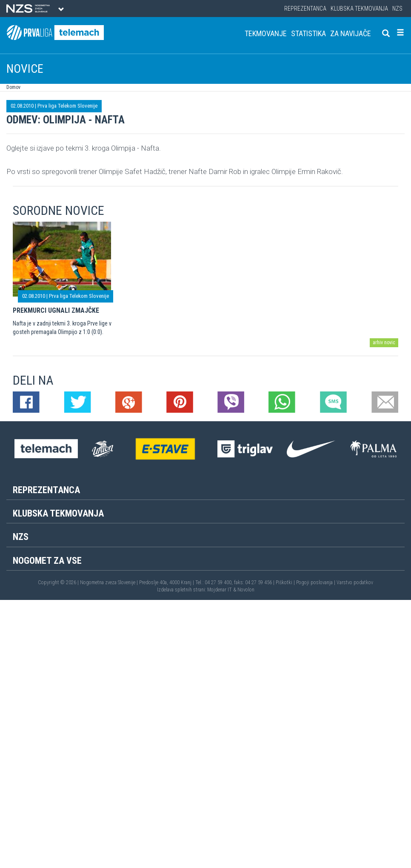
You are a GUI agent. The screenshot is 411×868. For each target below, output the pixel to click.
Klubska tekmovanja (359, 9)
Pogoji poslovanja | (316, 582)
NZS (397, 9)
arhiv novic (384, 343)
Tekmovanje (266, 33)
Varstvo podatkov (355, 582)
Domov (13, 87)
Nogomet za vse (47, 561)
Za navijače (351, 33)
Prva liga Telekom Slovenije (67, 106)
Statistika (308, 33)
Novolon (246, 590)
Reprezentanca (305, 9)
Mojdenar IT (220, 590)
